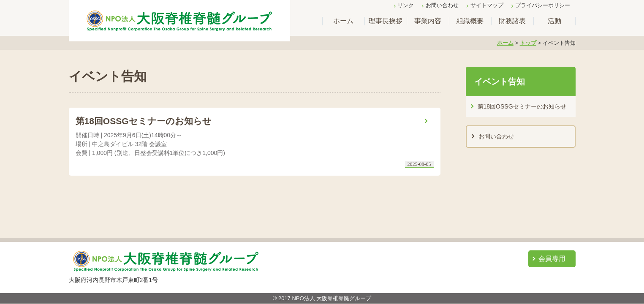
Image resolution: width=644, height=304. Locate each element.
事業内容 (428, 21)
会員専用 (552, 259)
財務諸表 (512, 21)
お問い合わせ (442, 5)
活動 (554, 21)
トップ (528, 43)
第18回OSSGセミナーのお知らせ (522, 106)
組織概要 (470, 21)
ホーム (343, 21)
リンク (406, 5)
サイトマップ (487, 5)
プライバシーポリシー (543, 5)
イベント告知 (500, 81)
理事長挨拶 (386, 21)
